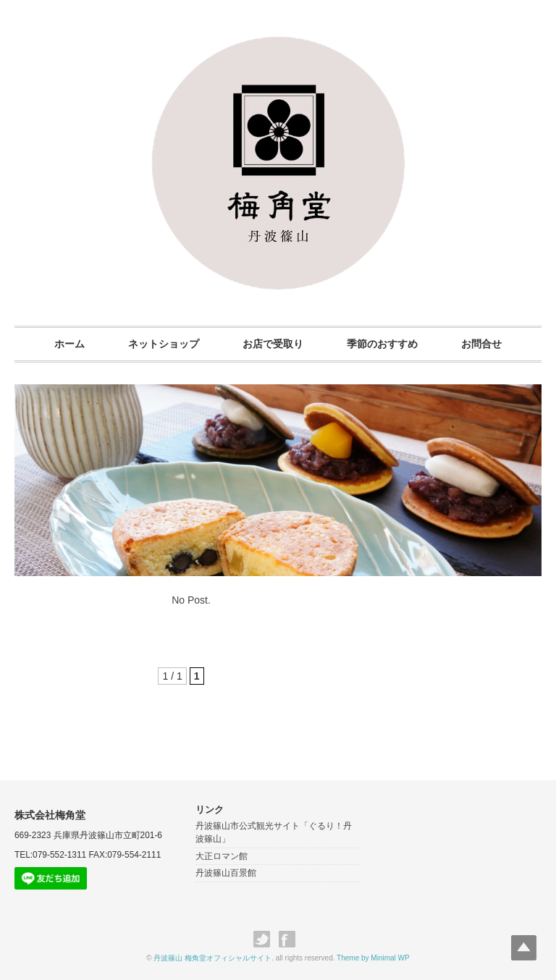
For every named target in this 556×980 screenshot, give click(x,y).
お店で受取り (273, 344)
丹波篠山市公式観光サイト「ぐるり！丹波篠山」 (274, 833)
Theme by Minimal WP (373, 958)
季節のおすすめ (385, 344)
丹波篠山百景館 (226, 874)
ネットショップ (161, 344)
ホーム (64, 344)
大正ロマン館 (222, 856)
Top (522, 946)
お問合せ (487, 344)
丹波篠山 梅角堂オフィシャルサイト (212, 958)
